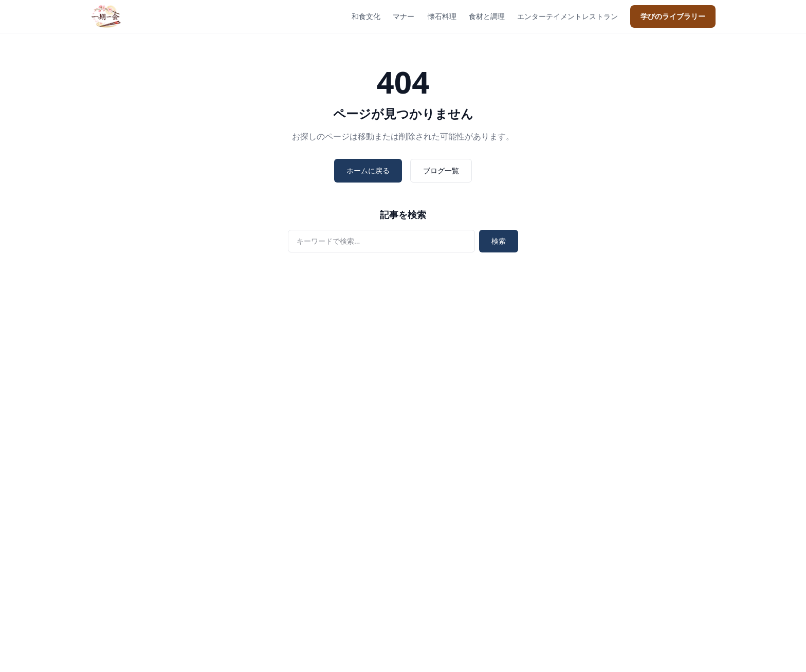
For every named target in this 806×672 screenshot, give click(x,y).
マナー (404, 16)
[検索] (381, 241)
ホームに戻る (368, 170)
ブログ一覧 (441, 170)
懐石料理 (442, 16)
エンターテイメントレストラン (567, 16)
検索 (499, 241)
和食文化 (366, 16)
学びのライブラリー (673, 16)
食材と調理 (487, 16)
